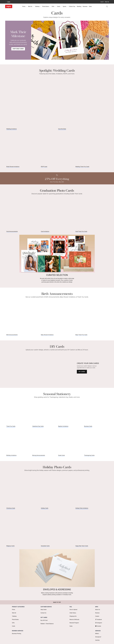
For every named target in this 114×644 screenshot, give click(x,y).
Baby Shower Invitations (47, 337)
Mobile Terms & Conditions (76, 641)
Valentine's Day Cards (38, 429)
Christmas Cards (11, 511)
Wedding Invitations (12, 129)
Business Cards (88, 429)
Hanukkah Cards (45, 550)
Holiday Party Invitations (82, 511)
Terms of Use (53, 641)
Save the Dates (62, 129)
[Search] (107, 6)
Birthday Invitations (11, 458)
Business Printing (17, 631)
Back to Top (57, 606)
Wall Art (31, 6)
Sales (9, 2)
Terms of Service (62, 641)
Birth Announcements (12, 337)
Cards (59, 6)
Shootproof (98, 634)
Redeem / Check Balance (47, 624)
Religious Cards (10, 550)
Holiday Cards (45, 511)
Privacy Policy (89, 641)
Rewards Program (74, 622)
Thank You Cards (11, 429)
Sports (65, 6)
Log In (102, 2)
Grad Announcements (12, 233)
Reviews (97, 615)
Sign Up (107, 2)
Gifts (54, 6)
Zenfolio (97, 636)
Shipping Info (73, 618)
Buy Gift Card (44, 622)
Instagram (99, 622)
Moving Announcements (39, 458)
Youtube (98, 625)
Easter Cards (61, 458)
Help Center (44, 613)
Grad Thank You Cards (81, 233)
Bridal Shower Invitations (13, 168)
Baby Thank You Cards (81, 337)
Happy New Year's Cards (82, 550)
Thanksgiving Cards (89, 458)
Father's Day (72, 6)
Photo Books (46, 6)
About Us (98, 613)
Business (85, 6)
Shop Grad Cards (18, 49)
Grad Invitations (45, 233)
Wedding (79, 6)
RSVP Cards (44, 168)
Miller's (97, 631)
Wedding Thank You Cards (82, 168)
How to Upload (73, 613)
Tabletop (38, 6)
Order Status (73, 615)
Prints (25, 6)
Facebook (99, 620)
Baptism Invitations (63, 429)
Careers (97, 618)
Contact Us (43, 615)
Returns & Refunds (74, 620)
